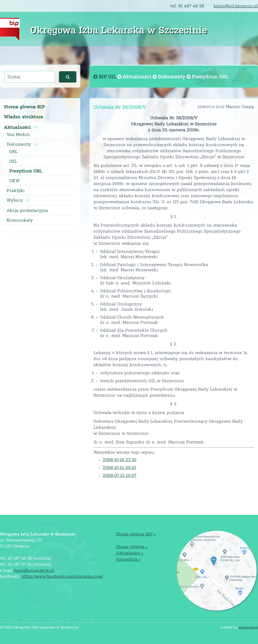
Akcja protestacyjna (27, 210)
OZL (13, 161)
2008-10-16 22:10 (120, 459)
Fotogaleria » (128, 559)
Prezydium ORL (26, 171)
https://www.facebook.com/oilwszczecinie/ (62, 576)
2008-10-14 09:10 (119, 467)
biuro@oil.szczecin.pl (236, 6)
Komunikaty (20, 220)
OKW (14, 181)
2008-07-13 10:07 (120, 475)
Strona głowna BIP (24, 107)
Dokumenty (19, 144)
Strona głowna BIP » (136, 534)
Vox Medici (18, 134)
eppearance (248, 627)
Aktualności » (130, 553)
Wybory (15, 200)
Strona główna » (132, 546)
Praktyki (16, 190)
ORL (13, 151)
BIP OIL (105, 76)
